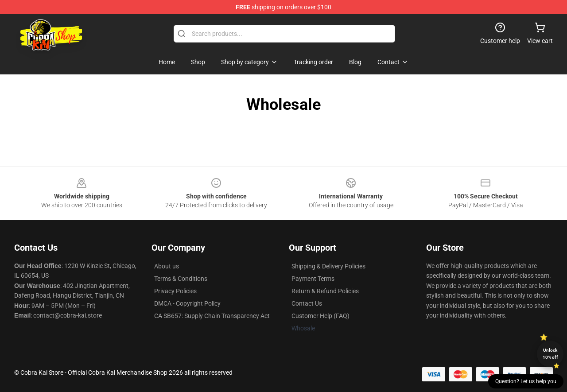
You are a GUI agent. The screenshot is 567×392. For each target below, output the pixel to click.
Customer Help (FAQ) (320, 316)
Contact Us (307, 303)
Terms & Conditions (181, 279)
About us (167, 266)
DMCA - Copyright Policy (187, 303)
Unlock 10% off (550, 354)
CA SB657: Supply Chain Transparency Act (212, 316)
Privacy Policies (175, 291)
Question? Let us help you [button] (526, 381)
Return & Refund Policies (325, 291)
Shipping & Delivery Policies (328, 266)
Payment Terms (313, 279)
